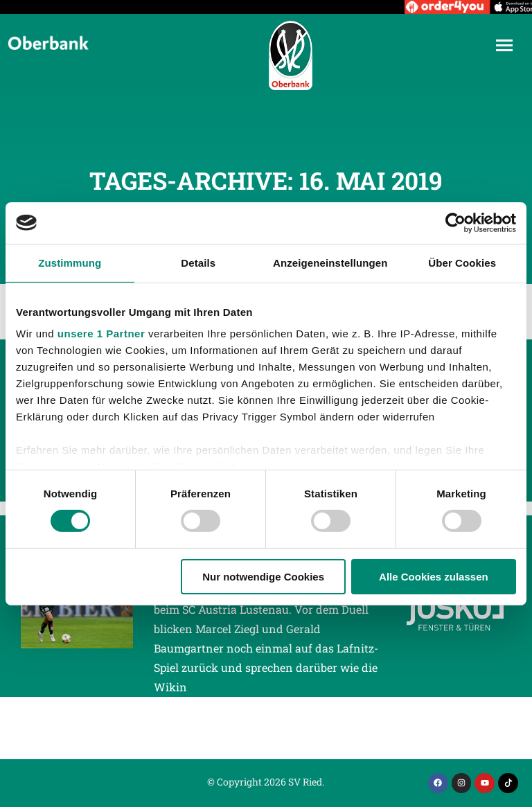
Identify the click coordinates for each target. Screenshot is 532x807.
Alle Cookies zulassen (434, 577)
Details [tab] (198, 262)
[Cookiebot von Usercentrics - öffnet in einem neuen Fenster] (455, 222)
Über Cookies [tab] (462, 262)
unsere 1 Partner (101, 334)
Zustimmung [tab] (70, 262)
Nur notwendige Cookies (263, 577)
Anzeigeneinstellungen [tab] (330, 262)
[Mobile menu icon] (504, 45)
